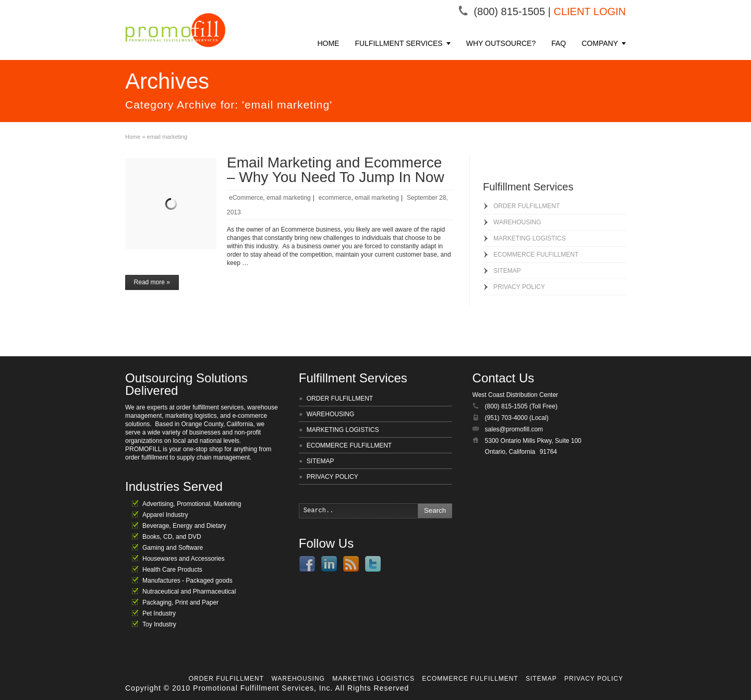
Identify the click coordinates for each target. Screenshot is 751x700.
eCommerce (246, 198)
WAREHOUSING (517, 222)
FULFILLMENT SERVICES (398, 43)
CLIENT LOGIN (590, 11)
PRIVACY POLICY (519, 287)
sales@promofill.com (514, 429)
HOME (328, 43)
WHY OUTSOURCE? (501, 43)
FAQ (559, 43)
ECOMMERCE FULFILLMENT (536, 255)
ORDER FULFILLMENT (526, 206)
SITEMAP (507, 271)
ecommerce (335, 198)
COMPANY (600, 43)
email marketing (289, 198)
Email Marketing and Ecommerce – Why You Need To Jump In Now (336, 170)
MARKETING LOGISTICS (530, 238)
